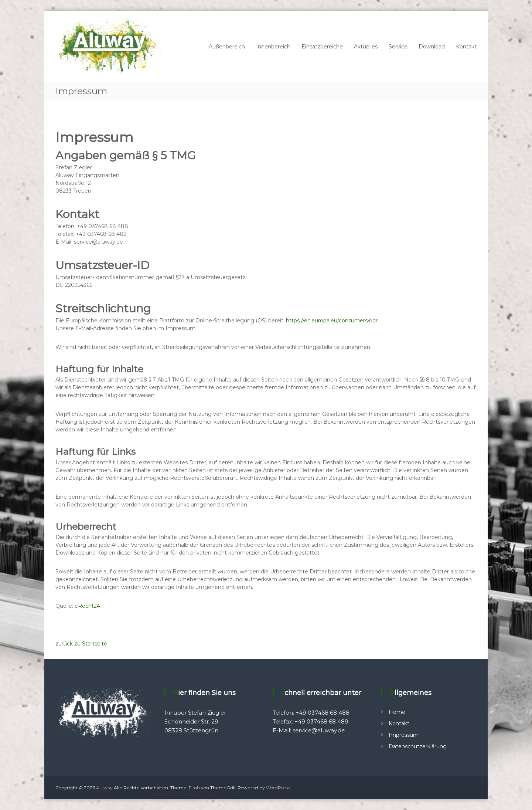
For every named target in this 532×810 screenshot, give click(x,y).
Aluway (104, 788)
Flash (194, 788)
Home (397, 712)
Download (432, 47)
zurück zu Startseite (81, 644)
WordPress (278, 788)
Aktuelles (366, 47)
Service (398, 47)
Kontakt (466, 47)
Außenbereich (227, 47)
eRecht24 (87, 606)
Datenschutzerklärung (418, 746)
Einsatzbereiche (322, 47)
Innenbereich (273, 47)
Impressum (404, 735)
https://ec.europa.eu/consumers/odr (332, 321)
